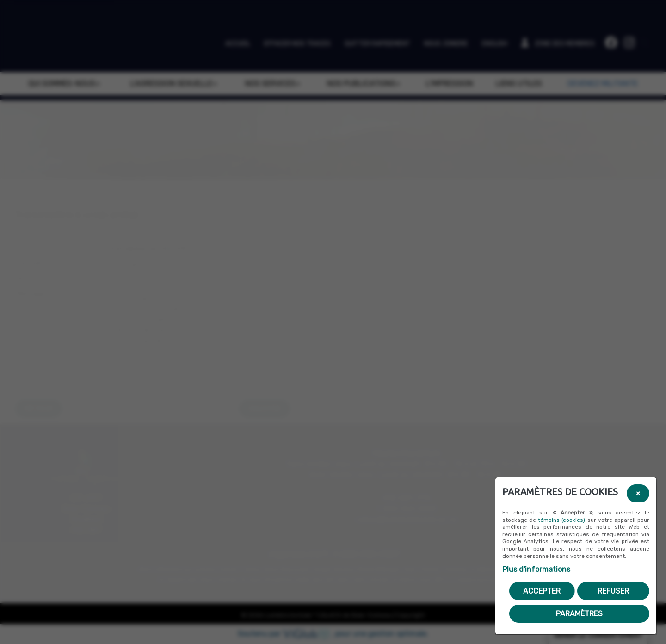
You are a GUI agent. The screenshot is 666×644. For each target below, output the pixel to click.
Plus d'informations (536, 569)
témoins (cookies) (561, 520)
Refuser (613, 591)
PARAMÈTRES (579, 614)
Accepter (542, 591)
